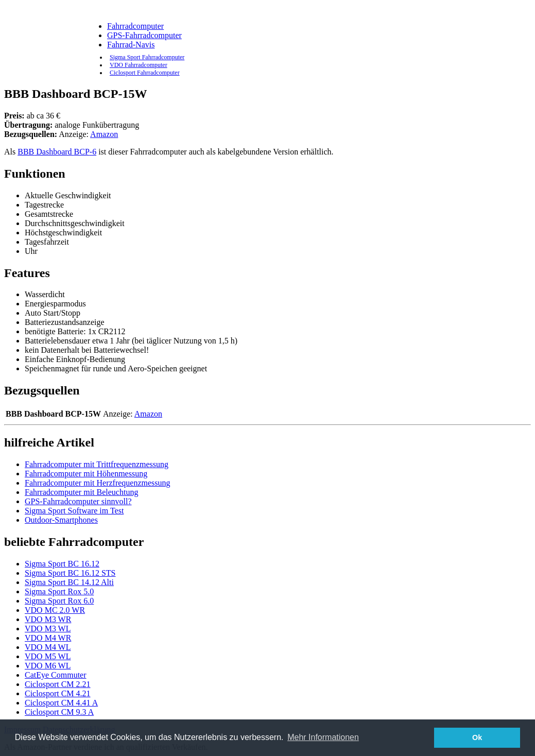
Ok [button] (477, 737)
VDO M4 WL (48, 647)
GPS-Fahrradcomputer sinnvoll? (78, 501)
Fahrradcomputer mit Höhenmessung (86, 474)
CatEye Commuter (56, 675)
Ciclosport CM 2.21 (58, 684)
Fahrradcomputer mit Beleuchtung (81, 492)
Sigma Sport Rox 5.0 (59, 591)
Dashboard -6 (57, 152)
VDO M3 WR (48, 619)
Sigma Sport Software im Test (74, 511)
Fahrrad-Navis (131, 45)
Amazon (104, 134)
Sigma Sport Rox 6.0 (59, 601)
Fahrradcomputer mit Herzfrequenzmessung (98, 483)
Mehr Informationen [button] (323, 737)
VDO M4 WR (48, 638)
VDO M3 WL (48, 629)
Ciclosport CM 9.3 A (59, 712)
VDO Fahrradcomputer (139, 65)
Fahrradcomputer (135, 26)
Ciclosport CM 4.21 (58, 693)
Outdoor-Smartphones (61, 520)
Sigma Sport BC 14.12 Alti (69, 582)
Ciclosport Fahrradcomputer (145, 73)
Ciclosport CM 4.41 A (61, 703)
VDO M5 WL (48, 656)
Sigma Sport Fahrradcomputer (147, 57)
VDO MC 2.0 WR (55, 610)
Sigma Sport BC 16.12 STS (70, 573)
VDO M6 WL (48, 666)
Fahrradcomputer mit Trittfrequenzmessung (97, 464)
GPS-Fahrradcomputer (144, 35)
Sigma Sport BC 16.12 (62, 564)
